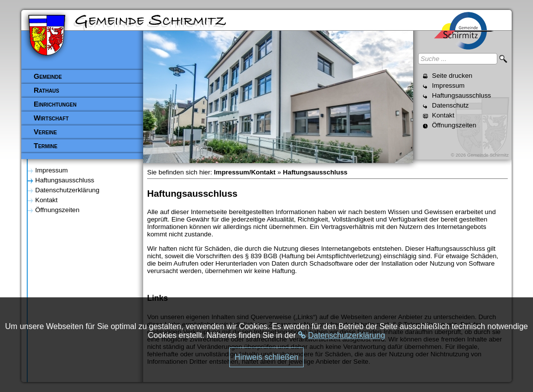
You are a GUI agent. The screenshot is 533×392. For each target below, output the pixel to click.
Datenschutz (450, 105)
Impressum (448, 85)
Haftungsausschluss (461, 95)
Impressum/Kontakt (245, 172)
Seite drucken (452, 76)
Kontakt (443, 115)
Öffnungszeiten (454, 125)
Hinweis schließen (267, 357)
